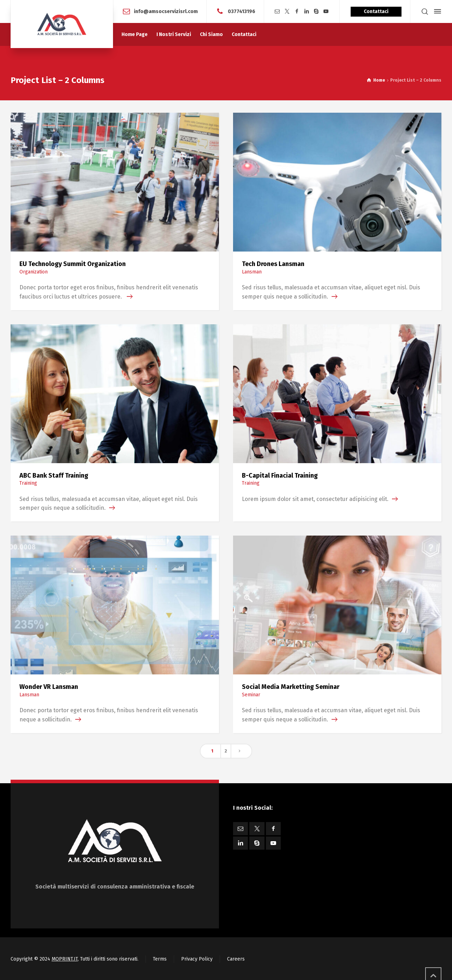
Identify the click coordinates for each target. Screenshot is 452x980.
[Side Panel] (436, 11)
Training (28, 483)
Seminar (251, 695)
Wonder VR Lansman (49, 687)
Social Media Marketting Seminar (291, 687)
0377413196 (242, 11)
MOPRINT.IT (65, 959)
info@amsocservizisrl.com (166, 11)
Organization (34, 272)
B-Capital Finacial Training (280, 476)
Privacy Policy (197, 959)
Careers (236, 959)
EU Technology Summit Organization (73, 264)
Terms (160, 959)
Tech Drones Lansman (273, 264)
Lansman (252, 272)
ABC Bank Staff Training (54, 476)
